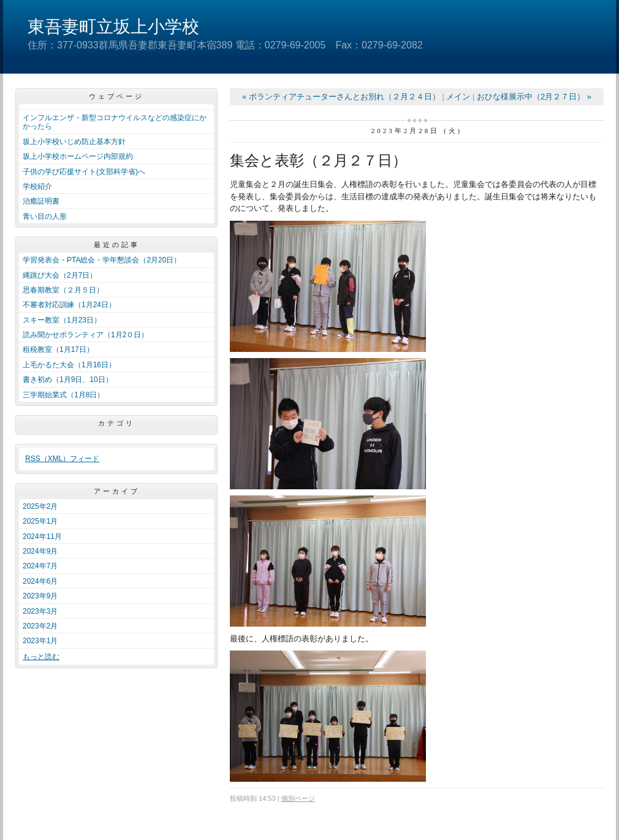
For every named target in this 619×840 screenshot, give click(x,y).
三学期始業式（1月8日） (63, 395)
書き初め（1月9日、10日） (68, 380)
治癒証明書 (41, 201)
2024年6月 (40, 581)
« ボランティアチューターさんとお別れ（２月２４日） (341, 97)
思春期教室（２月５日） (63, 290)
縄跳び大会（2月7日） (60, 275)
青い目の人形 (45, 216)
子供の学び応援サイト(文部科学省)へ (84, 172)
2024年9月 (40, 551)
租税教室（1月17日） (58, 349)
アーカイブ (117, 491)
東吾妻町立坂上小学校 (113, 27)
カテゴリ (116, 423)
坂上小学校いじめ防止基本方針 (74, 142)
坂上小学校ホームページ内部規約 (78, 156)
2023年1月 (40, 641)
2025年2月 (40, 506)
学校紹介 (37, 186)
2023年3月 (40, 611)
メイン (458, 97)
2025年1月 (40, 521)
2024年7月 (40, 566)
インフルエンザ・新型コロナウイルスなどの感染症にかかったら (115, 122)
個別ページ (298, 798)
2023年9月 (40, 596)
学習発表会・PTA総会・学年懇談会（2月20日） (102, 260)
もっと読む (41, 657)
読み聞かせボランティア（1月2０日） (85, 335)
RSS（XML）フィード (62, 459)
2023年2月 (40, 626)
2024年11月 (42, 536)
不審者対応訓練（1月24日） (69, 305)
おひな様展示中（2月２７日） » (534, 97)
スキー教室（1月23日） (62, 320)
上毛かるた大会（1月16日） (69, 365)
